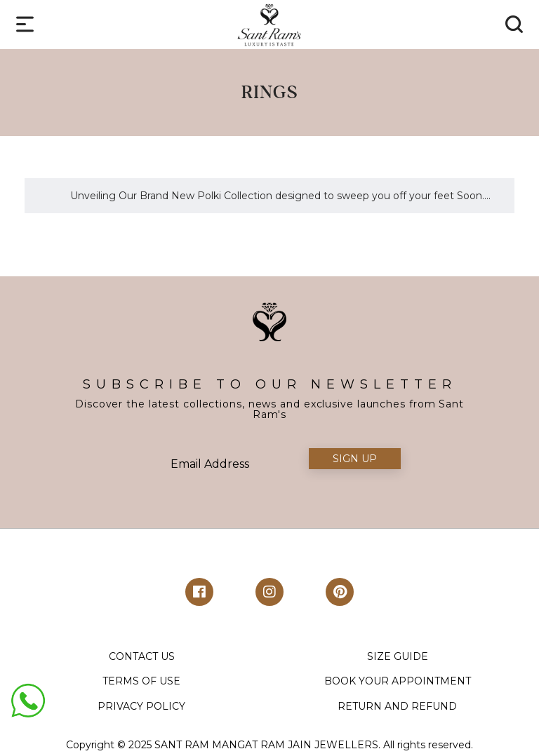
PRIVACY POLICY (141, 706)
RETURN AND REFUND (397, 706)
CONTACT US (142, 656)
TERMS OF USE (141, 681)
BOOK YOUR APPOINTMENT (398, 681)
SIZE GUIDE (398, 656)
